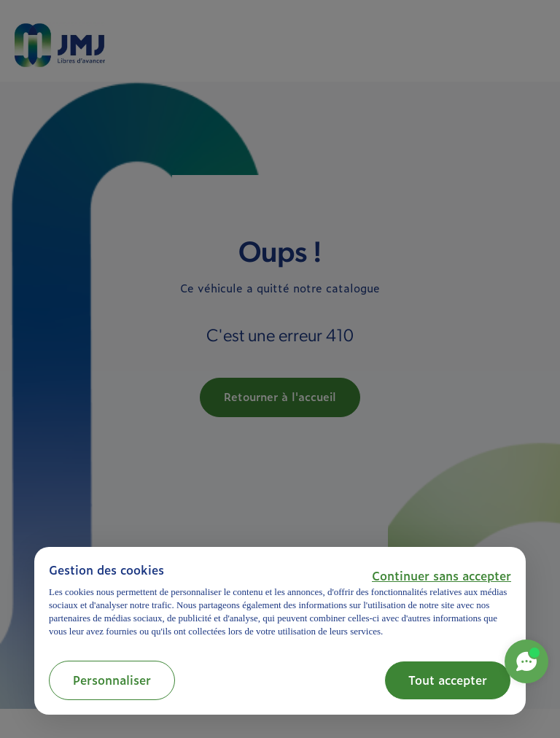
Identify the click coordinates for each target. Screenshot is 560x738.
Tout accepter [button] (448, 680)
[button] (442, 575)
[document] (280, 600)
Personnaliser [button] (112, 680)
